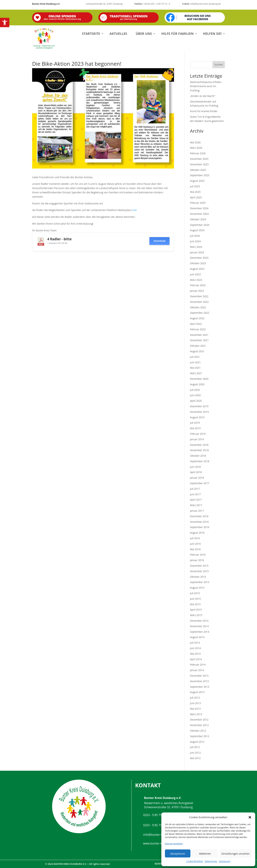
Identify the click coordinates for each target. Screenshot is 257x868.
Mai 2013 (195, 709)
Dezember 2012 (199, 720)
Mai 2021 (195, 368)
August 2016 (197, 533)
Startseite (91, 34)
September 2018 (200, 461)
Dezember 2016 (199, 516)
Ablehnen (205, 854)
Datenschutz (211, 861)
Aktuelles (118, 34)
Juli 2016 (195, 538)
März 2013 (196, 714)
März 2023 (196, 280)
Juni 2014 (195, 648)
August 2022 (197, 318)
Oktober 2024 (198, 219)
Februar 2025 (198, 203)
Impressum (225, 861)
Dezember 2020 (199, 379)
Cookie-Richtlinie (195, 861)
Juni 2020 (195, 395)
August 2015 (197, 588)
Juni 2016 (195, 544)
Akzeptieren (178, 854)
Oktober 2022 (198, 307)
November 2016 (199, 522)
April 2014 (196, 659)
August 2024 (197, 230)
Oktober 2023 (198, 263)
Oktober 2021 (198, 346)
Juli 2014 (195, 643)
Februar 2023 (198, 285)
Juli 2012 (195, 747)
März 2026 (196, 148)
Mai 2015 (195, 604)
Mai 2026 (195, 142)
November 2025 (199, 164)
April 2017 (196, 500)
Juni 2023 (195, 274)
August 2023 (197, 269)
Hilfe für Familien (177, 34)
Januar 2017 (197, 511)
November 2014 (199, 626)
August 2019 (197, 417)
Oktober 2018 (198, 456)
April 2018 (196, 472)
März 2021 (196, 373)
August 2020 (197, 384)
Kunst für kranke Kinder (204, 111)
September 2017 (200, 483)
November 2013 (199, 681)
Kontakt (161, 864)
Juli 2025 (195, 186)
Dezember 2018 (199, 445)
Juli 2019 (195, 423)
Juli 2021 (195, 357)
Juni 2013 (195, 703)
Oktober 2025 (198, 170)
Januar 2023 (197, 291)
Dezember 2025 (199, 159)
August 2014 (197, 637)
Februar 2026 (198, 153)
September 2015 (200, 582)
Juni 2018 (195, 467)
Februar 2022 (198, 329)
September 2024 (200, 225)
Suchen (219, 65)
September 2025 (200, 175)
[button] (5, 22)
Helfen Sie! (212, 34)
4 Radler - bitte (60, 239)
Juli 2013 (195, 698)
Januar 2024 (197, 252)
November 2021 (199, 340)
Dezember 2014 (199, 621)
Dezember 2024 (199, 208)
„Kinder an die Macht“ (203, 96)
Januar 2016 (197, 560)
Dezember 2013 (199, 676)
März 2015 (196, 615)
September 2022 (200, 313)
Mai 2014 (195, 654)
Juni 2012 (195, 753)
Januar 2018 (197, 478)
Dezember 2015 (199, 566)
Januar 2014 (197, 670)
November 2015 (199, 571)
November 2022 (199, 302)
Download (159, 241)
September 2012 (200, 736)
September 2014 (200, 632)
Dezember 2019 (199, 406)
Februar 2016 (198, 555)
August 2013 (197, 692)
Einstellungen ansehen (236, 854)
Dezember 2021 (199, 335)
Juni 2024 (195, 241)
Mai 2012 (195, 758)
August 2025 (197, 181)
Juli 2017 (195, 489)
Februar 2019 (198, 434)
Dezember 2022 (199, 296)
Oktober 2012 (198, 731)
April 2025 (196, 197)
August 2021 (197, 351)
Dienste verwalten (174, 844)
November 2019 (199, 412)
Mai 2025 (195, 192)
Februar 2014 (198, 665)
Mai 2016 (195, 549)
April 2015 (196, 610)
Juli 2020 (195, 390)
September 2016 (200, 527)
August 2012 (197, 742)
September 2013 (200, 687)
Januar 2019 (197, 439)
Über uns (144, 34)
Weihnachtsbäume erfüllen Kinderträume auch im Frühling (206, 86)
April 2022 (196, 324)
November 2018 (199, 450)
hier (135, 210)
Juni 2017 (195, 494)
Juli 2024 (195, 236)
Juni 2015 (195, 599)
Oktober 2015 (198, 577)
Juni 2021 (195, 362)
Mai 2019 (195, 428)
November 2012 (199, 725)
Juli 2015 (195, 593)
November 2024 (199, 214)
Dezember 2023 (199, 258)
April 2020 (196, 401)
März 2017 (196, 505)
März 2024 (196, 247)
